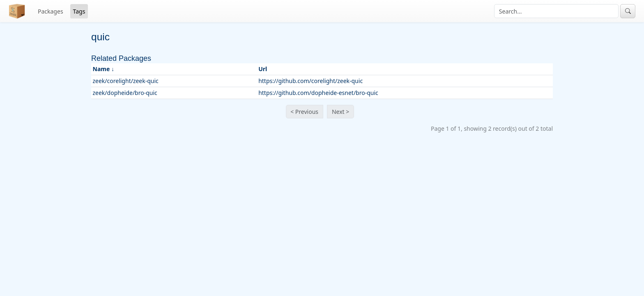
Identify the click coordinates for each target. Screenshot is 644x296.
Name (101, 69)
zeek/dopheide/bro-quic (125, 93)
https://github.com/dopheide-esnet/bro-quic (318, 93)
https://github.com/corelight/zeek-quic (310, 81)
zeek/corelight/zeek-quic (126, 81)
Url (263, 69)
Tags (79, 11)
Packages (51, 11)
